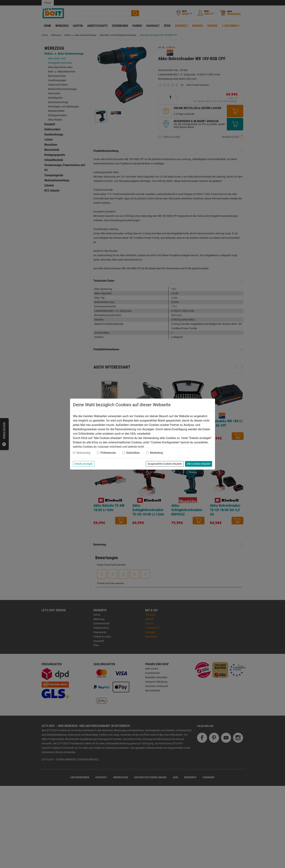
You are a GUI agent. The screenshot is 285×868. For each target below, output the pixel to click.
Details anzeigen (84, 464)
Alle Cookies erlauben (199, 464)
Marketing (156, 453)
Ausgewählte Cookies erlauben (165, 464)
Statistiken (133, 453)
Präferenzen (108, 453)
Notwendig (83, 453)
